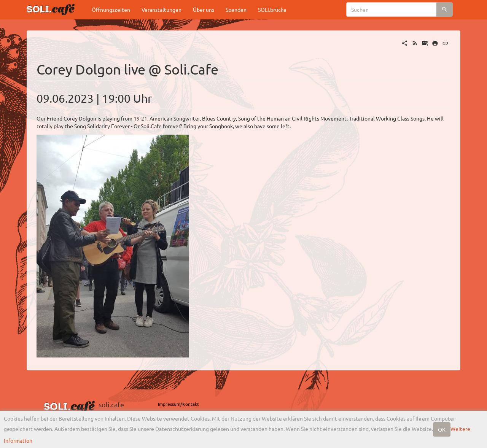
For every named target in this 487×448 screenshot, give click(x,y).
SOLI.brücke (272, 10)
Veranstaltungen (162, 10)
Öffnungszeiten (111, 10)
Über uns (204, 10)
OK (442, 429)
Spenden (236, 10)
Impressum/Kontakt (178, 404)
